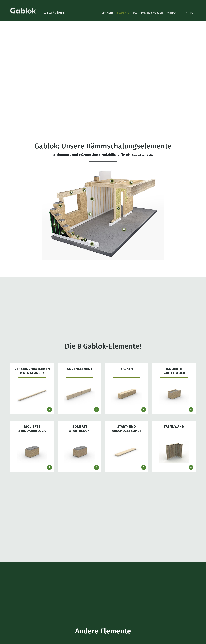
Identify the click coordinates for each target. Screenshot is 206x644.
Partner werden (152, 13)
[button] (105, 12)
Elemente (123, 13)
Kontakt (172, 13)
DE (189, 13)
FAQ (135, 13)
